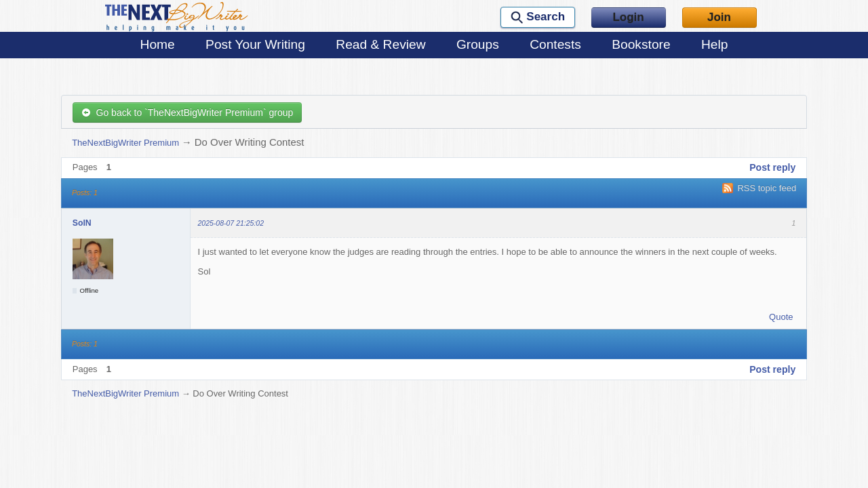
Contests (555, 44)
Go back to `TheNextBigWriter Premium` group (188, 113)
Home (158, 44)
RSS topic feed (767, 188)
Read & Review (380, 44)
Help (714, 44)
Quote (781, 317)
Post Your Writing (255, 44)
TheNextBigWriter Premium (125, 143)
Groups (478, 44)
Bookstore (641, 44)
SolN (82, 223)
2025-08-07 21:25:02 (231, 223)
